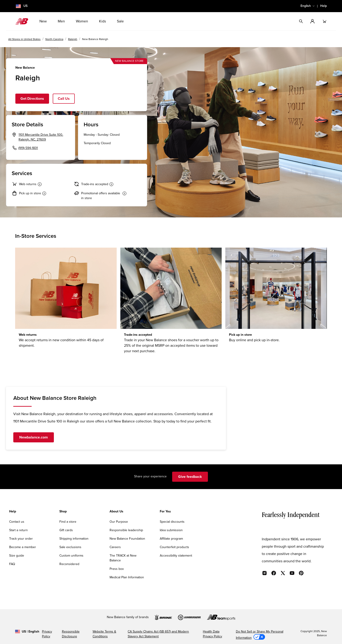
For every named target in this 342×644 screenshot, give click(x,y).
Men (61, 21)
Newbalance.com (34, 437)
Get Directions (32, 99)
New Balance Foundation (127, 539)
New (43, 21)
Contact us (17, 522)
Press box (117, 569)
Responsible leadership (126, 530)
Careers (115, 547)
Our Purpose (119, 522)
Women (82, 21)
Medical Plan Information (127, 577)
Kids (102, 21)
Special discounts (172, 522)
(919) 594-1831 (28, 148)
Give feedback (190, 477)
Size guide (17, 556)
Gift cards (66, 530)
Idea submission (171, 530)
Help (324, 6)
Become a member (23, 547)
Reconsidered (69, 564)
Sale (120, 21)
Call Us (64, 99)
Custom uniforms (71, 556)
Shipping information (74, 539)
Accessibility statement (176, 556)
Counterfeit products (174, 547)
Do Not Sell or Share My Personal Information (260, 635)
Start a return (18, 530)
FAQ (12, 564)
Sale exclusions (70, 547)
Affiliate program (171, 539)
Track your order (21, 539)
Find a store (68, 522)
